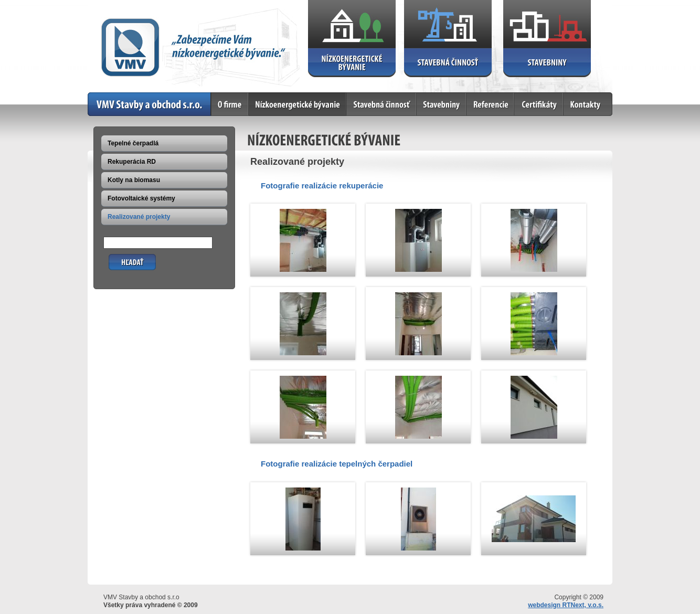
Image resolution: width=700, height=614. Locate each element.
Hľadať (119, 258)
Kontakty (588, 104)
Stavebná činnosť (381, 104)
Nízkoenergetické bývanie (298, 104)
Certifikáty (539, 104)
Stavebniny (442, 104)
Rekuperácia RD (132, 162)
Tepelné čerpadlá (133, 143)
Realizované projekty (139, 217)
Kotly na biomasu (134, 180)
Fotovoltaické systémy (141, 198)
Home (150, 104)
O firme (230, 104)
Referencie (490, 104)
